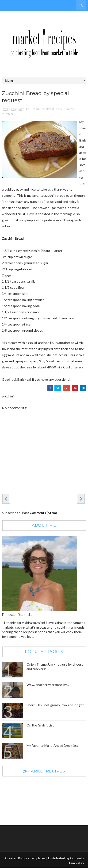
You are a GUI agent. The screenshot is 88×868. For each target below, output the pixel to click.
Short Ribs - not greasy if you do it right (55, 705)
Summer (69, 109)
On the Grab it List (40, 725)
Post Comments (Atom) (39, 513)
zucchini (8, 114)
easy (59, 109)
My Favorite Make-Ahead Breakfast (52, 745)
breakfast (47, 109)
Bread (35, 109)
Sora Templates (34, 858)
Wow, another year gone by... (48, 685)
